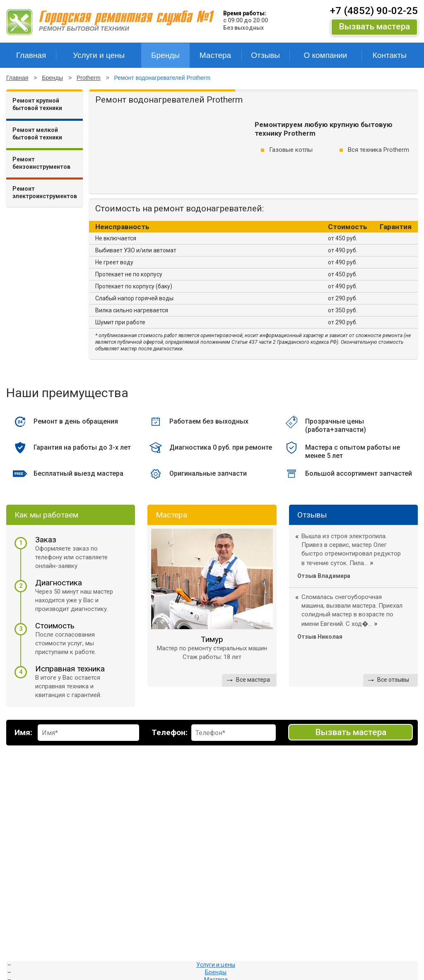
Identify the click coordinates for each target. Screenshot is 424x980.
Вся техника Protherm (378, 150)
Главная (17, 78)
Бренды (52, 78)
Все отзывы (393, 680)
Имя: (23, 732)
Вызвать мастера (374, 26)
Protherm (89, 78)
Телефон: (170, 732)
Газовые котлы (291, 150)
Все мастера (253, 680)
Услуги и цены (216, 965)
